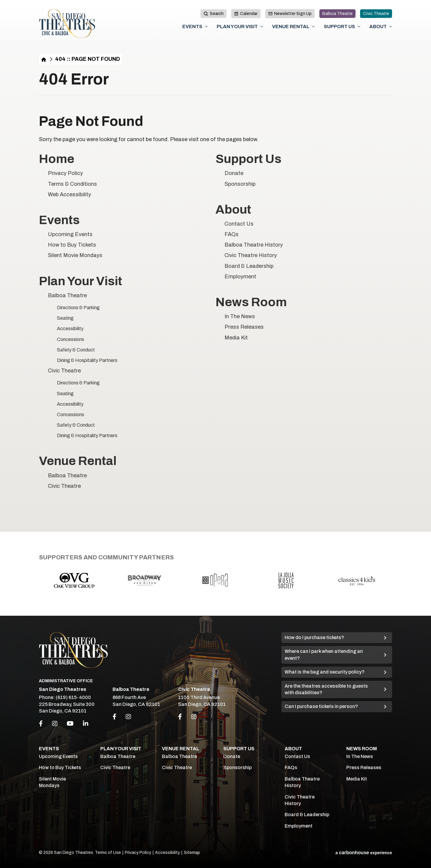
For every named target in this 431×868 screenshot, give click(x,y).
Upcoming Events (70, 234)
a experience (364, 853)
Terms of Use (108, 853)
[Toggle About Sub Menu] (391, 27)
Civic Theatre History (251, 255)
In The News (240, 316)
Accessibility (70, 329)
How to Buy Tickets (72, 245)
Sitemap (192, 853)
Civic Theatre (376, 14)
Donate (234, 173)
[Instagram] (55, 724)
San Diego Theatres (67, 24)
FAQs (232, 234)
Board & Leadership (249, 266)
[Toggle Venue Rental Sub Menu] (313, 27)
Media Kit (236, 338)
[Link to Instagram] (128, 717)
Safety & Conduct (76, 350)
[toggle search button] (214, 14)
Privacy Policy (65, 173)
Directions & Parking (78, 308)
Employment (240, 277)
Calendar (246, 14)
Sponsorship (240, 184)
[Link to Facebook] (114, 717)
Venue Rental (291, 27)
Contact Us (239, 224)
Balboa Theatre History (254, 245)
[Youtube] (70, 724)
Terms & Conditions (72, 184)
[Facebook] (41, 724)
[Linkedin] (86, 724)
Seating (65, 318)
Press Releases (244, 327)
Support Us (339, 27)
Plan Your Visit (237, 27)
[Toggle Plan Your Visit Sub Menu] (262, 27)
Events (192, 27)
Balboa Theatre (337, 14)
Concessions (70, 339)
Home (44, 59)
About (378, 27)
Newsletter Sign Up (290, 14)
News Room (251, 302)
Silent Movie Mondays (75, 255)
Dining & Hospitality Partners (87, 360)
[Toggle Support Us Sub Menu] (359, 27)
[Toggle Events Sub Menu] (206, 27)
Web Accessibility (69, 194)
